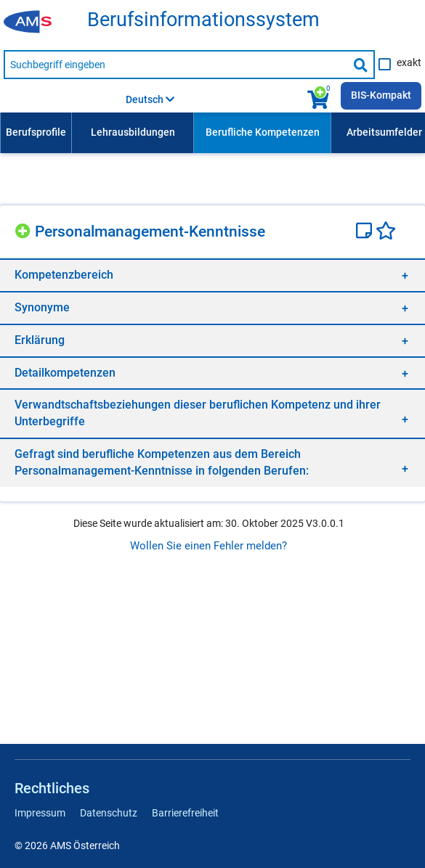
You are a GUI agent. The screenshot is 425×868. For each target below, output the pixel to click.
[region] (212, 275)
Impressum (40, 813)
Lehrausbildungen (133, 132)
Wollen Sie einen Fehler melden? (209, 546)
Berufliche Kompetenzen (263, 132)
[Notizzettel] (366, 232)
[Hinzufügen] (25, 229)
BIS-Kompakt (381, 95)
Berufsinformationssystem (203, 20)
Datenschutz (109, 813)
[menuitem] (36, 133)
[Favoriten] (386, 232)
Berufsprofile (36, 132)
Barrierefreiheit (185, 813)
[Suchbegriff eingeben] (175, 65)
